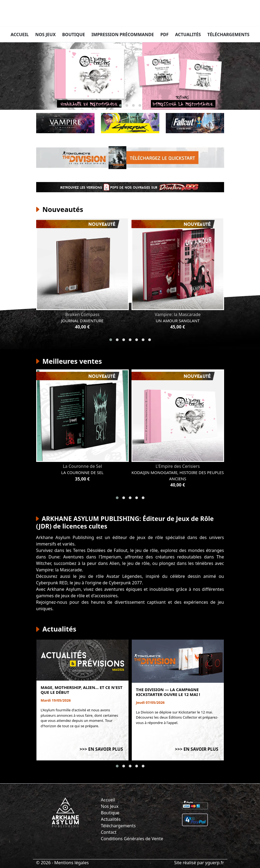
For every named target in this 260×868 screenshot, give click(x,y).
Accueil (20, 35)
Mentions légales (72, 863)
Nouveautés (60, 209)
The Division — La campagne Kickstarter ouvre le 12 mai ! (168, 692)
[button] (120, 105)
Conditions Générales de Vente (132, 839)
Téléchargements (228, 35)
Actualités (188, 35)
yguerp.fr (215, 863)
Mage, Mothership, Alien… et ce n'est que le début (82, 690)
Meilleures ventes (69, 361)
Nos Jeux (110, 806)
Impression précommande (123, 35)
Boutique (74, 35)
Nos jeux (45, 35)
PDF (164, 35)
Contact (109, 832)
